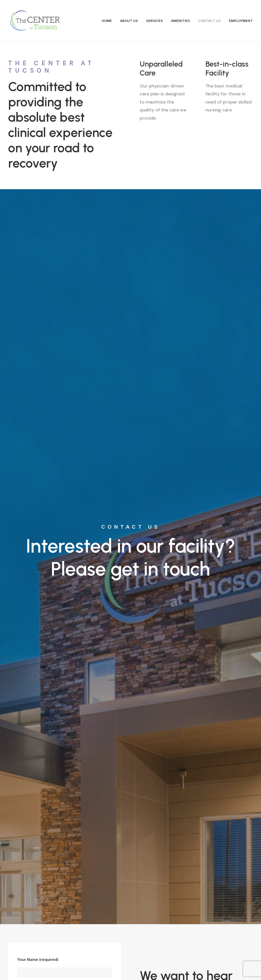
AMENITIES (180, 21)
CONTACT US (209, 21)
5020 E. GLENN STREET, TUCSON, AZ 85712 (179, 423)
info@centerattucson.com (76, 932)
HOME (107, 21)
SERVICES (154, 21)
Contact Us (130, 863)
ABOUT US (129, 21)
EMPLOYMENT (241, 21)
